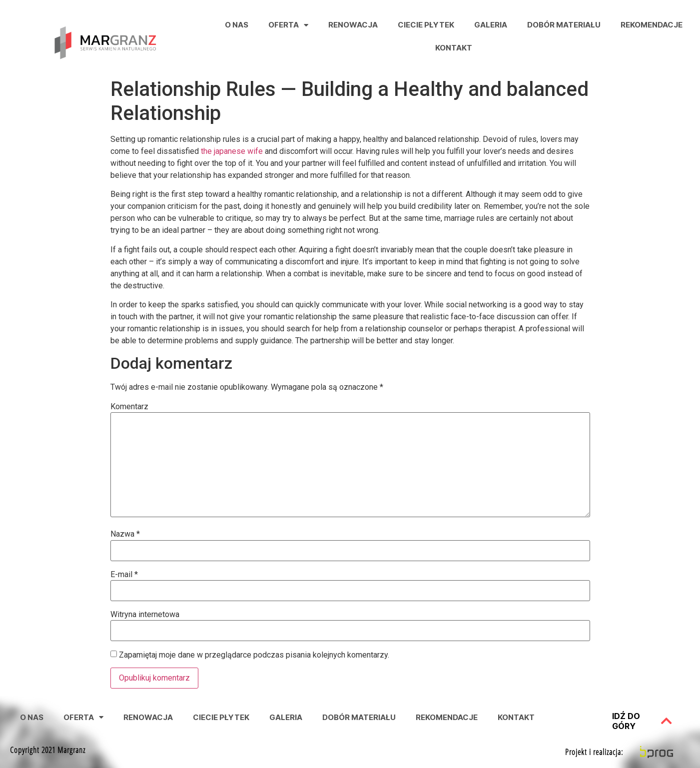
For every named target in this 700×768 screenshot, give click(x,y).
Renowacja (353, 25)
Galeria (491, 25)
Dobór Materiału (564, 25)
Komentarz (129, 407)
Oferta (288, 25)
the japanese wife (232, 151)
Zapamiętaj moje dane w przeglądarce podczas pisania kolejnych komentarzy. (254, 655)
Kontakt (454, 48)
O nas (237, 25)
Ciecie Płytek (426, 25)
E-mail (124, 575)
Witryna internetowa (145, 615)
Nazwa (125, 534)
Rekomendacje (652, 25)
